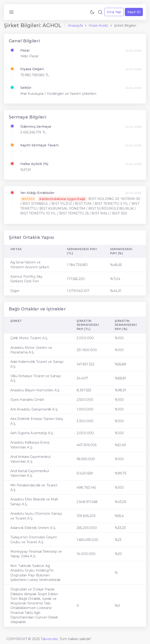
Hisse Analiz (98, 26)
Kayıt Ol (134, 12)
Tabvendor (49, 639)
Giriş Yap (114, 12)
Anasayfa (75, 26)
